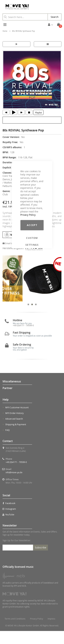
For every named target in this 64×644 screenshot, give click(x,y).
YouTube (8, 528)
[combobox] (25, 17)
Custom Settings (32, 238)
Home (5, 31)
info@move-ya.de (14, 485)
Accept (32, 225)
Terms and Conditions (15, 632)
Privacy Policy (28, 215)
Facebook (9, 516)
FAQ (7, 443)
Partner (8, 401)
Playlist (38, 113)
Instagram (9, 522)
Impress (51, 632)
